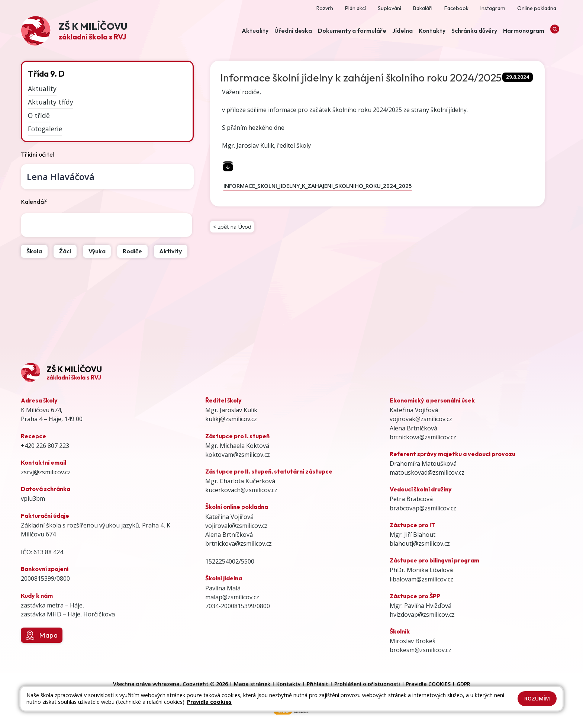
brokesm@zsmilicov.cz (421, 650)
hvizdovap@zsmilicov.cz (422, 615)
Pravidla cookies (209, 702)
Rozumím (537, 698)
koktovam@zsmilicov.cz (238, 455)
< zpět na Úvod (234, 228)
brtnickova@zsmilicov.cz (239, 543)
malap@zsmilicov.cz (232, 597)
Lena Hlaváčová (61, 177)
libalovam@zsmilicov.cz (421, 579)
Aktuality (42, 89)
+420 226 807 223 (45, 446)
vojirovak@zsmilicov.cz (236, 526)
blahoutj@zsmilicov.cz (420, 543)
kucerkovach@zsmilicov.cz (241, 490)
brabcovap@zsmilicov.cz (423, 508)
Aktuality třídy (51, 102)
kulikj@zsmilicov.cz (231, 419)
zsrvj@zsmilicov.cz (46, 472)
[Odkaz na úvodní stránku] (74, 32)
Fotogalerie (45, 129)
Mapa (41, 635)
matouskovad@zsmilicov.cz (427, 472)
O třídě (39, 115)
